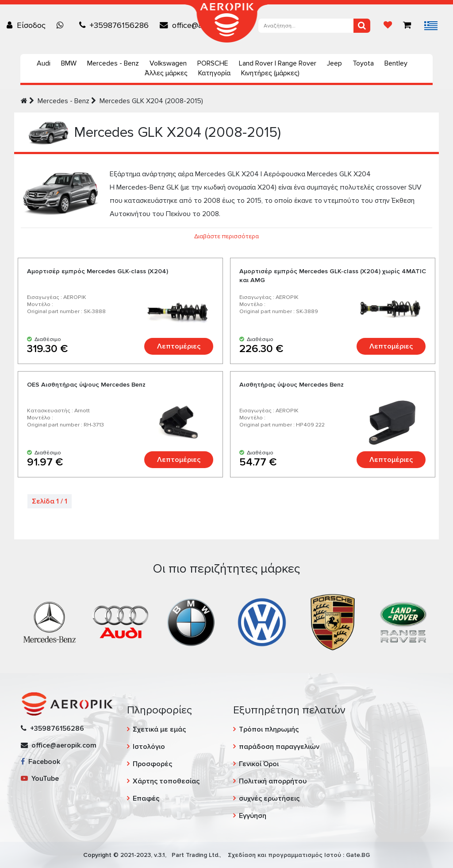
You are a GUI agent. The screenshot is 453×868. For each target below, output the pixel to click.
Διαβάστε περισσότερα (226, 236)
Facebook (40, 762)
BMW (69, 63)
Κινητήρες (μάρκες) (270, 73)
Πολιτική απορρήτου (273, 781)
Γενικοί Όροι (259, 764)
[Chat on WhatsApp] (62, 25)
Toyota (363, 63)
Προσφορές (152, 764)
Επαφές (146, 798)
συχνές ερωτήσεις (269, 798)
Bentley (396, 63)
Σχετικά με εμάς (159, 729)
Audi (44, 63)
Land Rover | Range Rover (278, 63)
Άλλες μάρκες (166, 73)
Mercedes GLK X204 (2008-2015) (151, 101)
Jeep (334, 63)
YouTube (40, 779)
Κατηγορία (214, 73)
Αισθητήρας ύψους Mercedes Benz (292, 385)
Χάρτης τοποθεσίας (166, 781)
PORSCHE (213, 63)
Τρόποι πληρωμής (269, 729)
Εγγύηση (253, 816)
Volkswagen (168, 63)
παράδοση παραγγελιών (279, 747)
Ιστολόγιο (149, 747)
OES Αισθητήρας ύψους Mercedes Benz (86, 385)
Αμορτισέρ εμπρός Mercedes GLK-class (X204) (98, 271)
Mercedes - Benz (113, 63)
